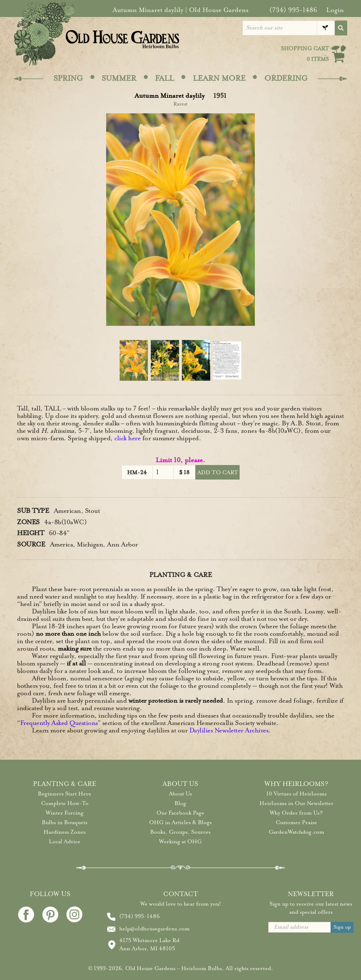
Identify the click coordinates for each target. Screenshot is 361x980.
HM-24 (137, 472)
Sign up (342, 927)
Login (335, 10)
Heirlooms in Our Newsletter (296, 803)
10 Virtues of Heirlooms (296, 794)
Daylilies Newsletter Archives (229, 730)
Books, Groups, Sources (180, 832)
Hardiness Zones (65, 832)
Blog (180, 803)
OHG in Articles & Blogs (180, 822)
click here (127, 438)
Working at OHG (180, 842)
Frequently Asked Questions (59, 723)
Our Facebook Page (180, 813)
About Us (180, 794)
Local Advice (65, 842)
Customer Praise (296, 822)
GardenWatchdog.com (296, 832)
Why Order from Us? (296, 813)
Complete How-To (65, 803)
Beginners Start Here (65, 794)
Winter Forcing (65, 813)
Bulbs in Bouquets (65, 822)
